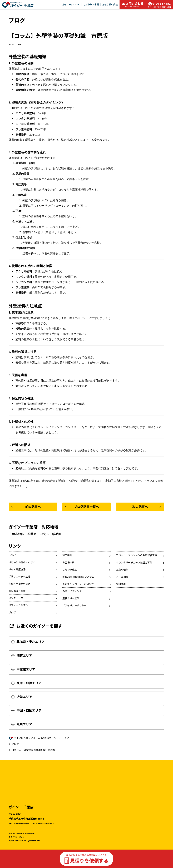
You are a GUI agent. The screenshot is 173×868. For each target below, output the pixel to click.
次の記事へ (147, 507)
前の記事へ (26, 507)
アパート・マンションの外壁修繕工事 (137, 555)
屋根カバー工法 (71, 598)
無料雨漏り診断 (17, 591)
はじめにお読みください (22, 562)
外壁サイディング (72, 591)
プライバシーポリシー (75, 605)
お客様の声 (68, 562)
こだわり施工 (70, 570)
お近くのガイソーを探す (35, 626)
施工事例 (67, 555)
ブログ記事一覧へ (82, 507)
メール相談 (122, 577)
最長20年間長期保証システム (78, 577)
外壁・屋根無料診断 (19, 584)
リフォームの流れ (18, 605)
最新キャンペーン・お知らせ (78, 584)
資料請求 (121, 584)
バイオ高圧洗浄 (17, 569)
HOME (12, 555)
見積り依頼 (122, 570)
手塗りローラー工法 (19, 577)
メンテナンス (16, 598)
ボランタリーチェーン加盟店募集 (134, 562)
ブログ (12, 612)
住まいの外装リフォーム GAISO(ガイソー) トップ (41, 738)
